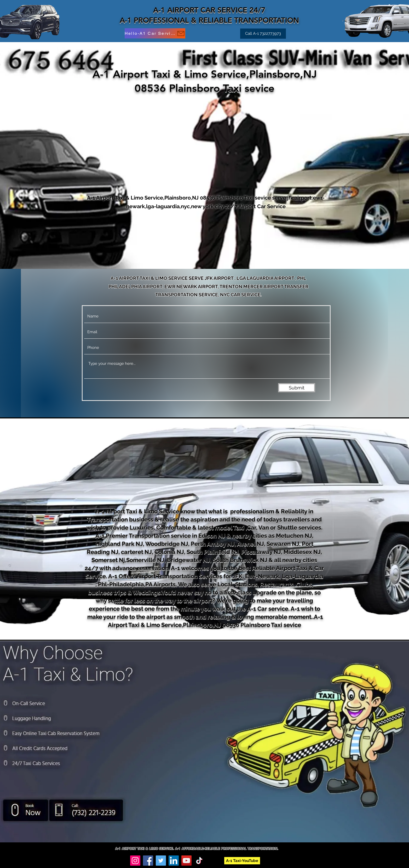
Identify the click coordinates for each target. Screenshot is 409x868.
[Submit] (297, 388)
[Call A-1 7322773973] (263, 34)
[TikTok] (199, 861)
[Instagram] (135, 861)
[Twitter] (161, 861)
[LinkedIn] (174, 861)
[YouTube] (186, 861)
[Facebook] (148, 861)
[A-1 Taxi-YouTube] (242, 861)
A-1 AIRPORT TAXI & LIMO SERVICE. (145, 848)
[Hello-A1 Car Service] (155, 33)
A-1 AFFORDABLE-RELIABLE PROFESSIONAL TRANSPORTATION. (227, 848)
